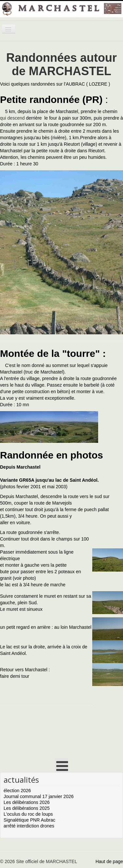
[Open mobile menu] (61, 765)
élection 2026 (17, 791)
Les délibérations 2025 (27, 808)
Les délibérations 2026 (27, 802)
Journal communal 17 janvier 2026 (39, 796)
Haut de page (109, 861)
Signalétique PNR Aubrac (29, 820)
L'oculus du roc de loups (28, 814)
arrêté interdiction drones (29, 826)
